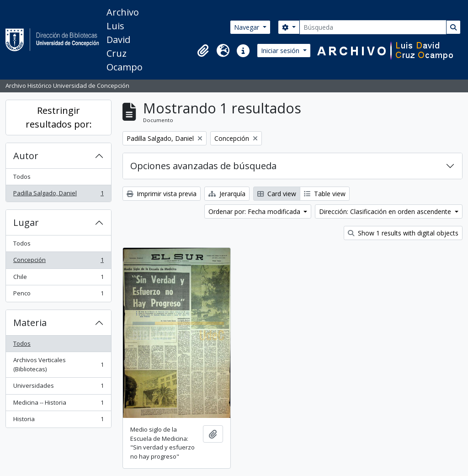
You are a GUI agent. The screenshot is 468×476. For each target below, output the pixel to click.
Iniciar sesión (281, 51)
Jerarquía (227, 194)
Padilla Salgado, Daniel (58, 195)
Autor (26, 156)
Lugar (26, 222)
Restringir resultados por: (59, 117)
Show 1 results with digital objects (403, 233)
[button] (203, 51)
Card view (277, 194)
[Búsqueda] (373, 27)
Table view (325, 194)
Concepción (58, 262)
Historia (58, 421)
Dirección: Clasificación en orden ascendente (386, 211)
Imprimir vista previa (162, 194)
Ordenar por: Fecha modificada (255, 211)
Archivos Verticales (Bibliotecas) (58, 364)
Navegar (247, 27)
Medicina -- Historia (58, 404)
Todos (22, 176)
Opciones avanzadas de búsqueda (203, 166)
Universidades (58, 388)
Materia (30, 323)
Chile (58, 279)
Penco (58, 295)
